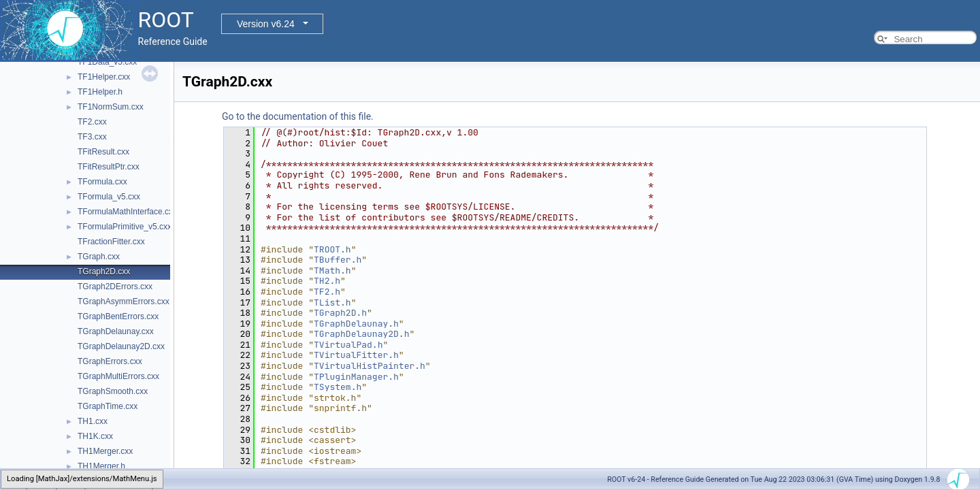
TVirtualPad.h (348, 345)
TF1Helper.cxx (104, 77)
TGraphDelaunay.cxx (116, 331)
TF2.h (327, 292)
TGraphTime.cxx (108, 406)
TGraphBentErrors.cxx (118, 316)
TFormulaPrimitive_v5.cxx (125, 227)
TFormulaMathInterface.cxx (127, 212)
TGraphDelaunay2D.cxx (121, 346)
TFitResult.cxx (103, 152)
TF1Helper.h (100, 92)
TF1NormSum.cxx (111, 107)
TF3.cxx (92, 137)
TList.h (332, 303)
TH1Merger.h (101, 466)
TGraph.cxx (99, 257)
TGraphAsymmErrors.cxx (124, 301)
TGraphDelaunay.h (356, 324)
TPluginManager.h (356, 377)
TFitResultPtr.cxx (109, 167)
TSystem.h (338, 387)
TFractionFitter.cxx (111, 242)
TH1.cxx (93, 421)
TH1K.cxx (95, 436)
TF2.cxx (92, 122)
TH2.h (327, 281)
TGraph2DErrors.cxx (115, 287)
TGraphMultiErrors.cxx (118, 376)
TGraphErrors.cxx (110, 361)
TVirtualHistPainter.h (370, 366)
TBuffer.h (338, 260)
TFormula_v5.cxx (109, 197)
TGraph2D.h (340, 313)
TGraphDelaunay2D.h (361, 334)
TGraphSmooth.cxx (113, 391)
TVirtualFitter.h (356, 355)
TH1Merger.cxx (105, 451)
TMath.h (332, 271)
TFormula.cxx (102, 182)
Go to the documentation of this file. (298, 116)
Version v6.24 (266, 24)
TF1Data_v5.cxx (107, 62)
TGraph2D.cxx (104, 272)
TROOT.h (332, 249)
